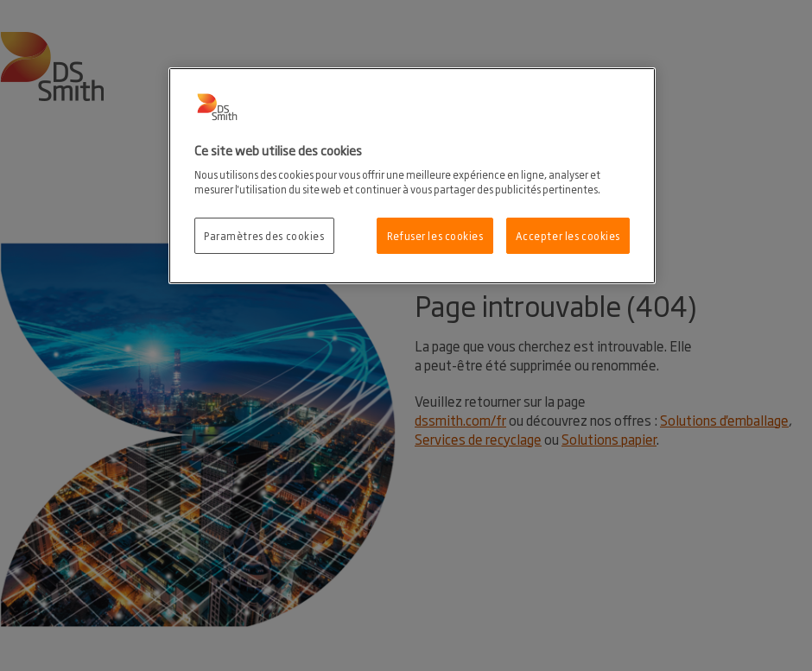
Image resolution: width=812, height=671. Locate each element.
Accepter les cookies (568, 235)
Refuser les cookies (435, 235)
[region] (412, 176)
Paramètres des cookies (264, 235)
